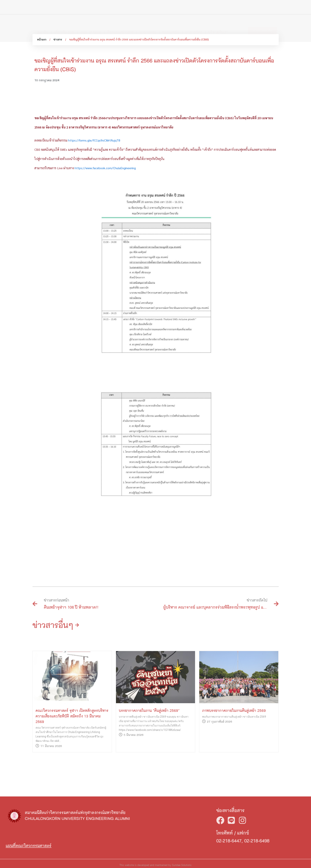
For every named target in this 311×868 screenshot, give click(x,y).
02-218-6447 (267, 841)
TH (289, 9)
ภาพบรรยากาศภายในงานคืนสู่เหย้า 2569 (234, 765)
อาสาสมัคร (194, 25)
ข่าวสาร (58, 42)
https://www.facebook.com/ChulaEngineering (105, 251)
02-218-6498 (295, 841)
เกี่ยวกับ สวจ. (65, 25)
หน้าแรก (42, 42)
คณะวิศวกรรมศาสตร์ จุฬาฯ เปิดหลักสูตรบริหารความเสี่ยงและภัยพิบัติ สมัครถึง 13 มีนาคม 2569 (72, 771)
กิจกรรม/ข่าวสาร (120, 25)
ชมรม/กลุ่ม (171, 25)
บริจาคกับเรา (218, 25)
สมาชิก (43, 25)
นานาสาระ (148, 25)
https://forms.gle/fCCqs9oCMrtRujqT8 (94, 223)
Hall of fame (91, 25)
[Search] (279, 8)
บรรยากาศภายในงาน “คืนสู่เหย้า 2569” (149, 765)
